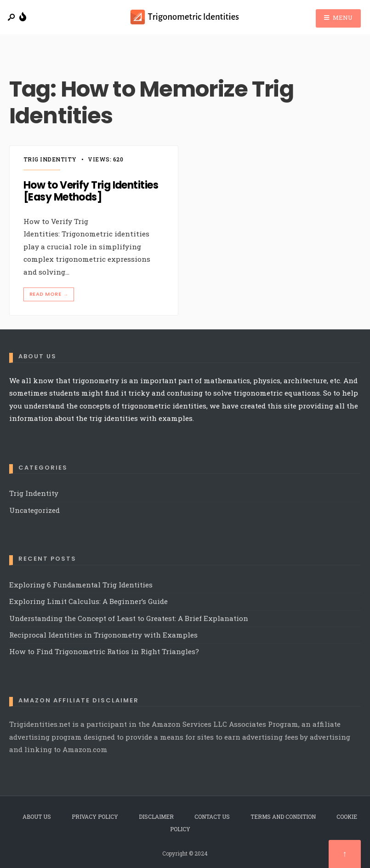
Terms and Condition (283, 816)
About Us (37, 816)
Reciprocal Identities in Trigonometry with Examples (103, 635)
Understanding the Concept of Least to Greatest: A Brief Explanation (129, 618)
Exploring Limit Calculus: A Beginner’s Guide (88, 601)
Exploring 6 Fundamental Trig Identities (82, 585)
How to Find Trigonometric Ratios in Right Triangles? (104, 651)
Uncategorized (34, 510)
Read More (50, 294)
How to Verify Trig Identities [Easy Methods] (91, 191)
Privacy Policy (95, 816)
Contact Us (212, 816)
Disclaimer (156, 816)
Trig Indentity (50, 159)
